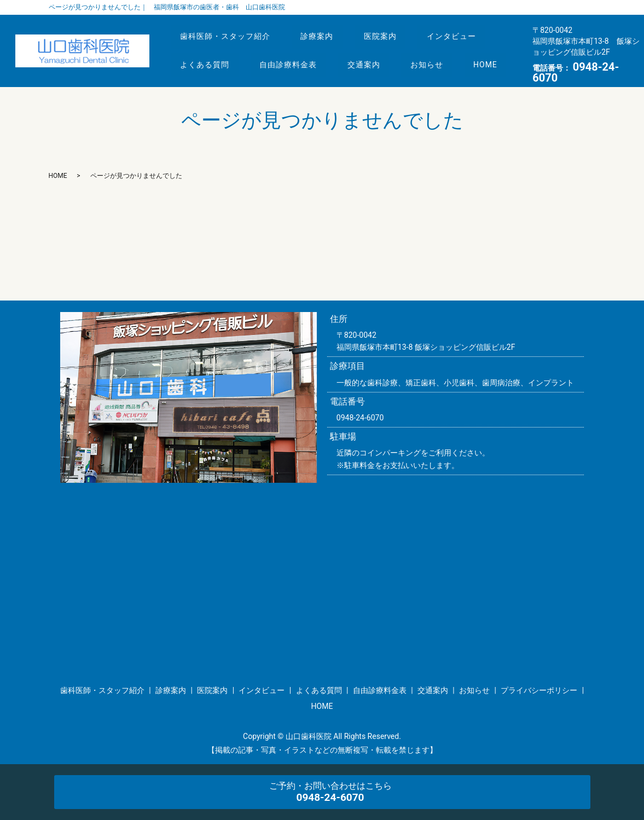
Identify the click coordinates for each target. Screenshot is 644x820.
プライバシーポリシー (539, 690)
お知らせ (444, 50)
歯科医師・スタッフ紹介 (228, 30)
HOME (195, 71)
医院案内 (392, 30)
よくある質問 (207, 50)
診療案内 (324, 30)
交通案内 (376, 50)
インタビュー (469, 30)
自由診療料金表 (296, 50)
